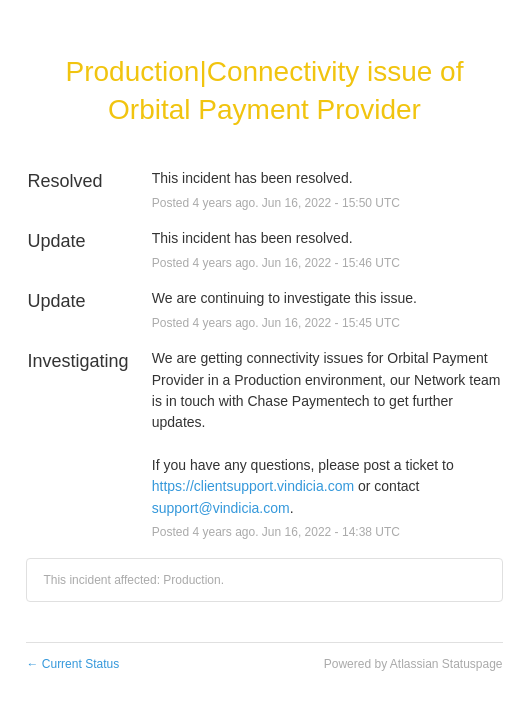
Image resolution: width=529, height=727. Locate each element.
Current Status (72, 664)
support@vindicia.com (221, 508)
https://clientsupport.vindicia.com (253, 486)
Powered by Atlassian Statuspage (413, 664)
